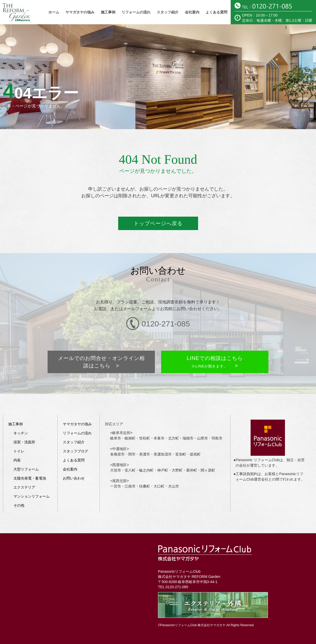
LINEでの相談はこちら (214, 346)
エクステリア (24, 467)
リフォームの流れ (136, 12)
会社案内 (192, 12)
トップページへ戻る (158, 222)
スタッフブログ (76, 430)
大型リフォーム (26, 449)
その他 (19, 485)
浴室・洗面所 (24, 421)
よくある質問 (216, 12)
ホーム (54, 12)
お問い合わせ (74, 458)
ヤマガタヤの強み (80, 12)
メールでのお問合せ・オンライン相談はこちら (102, 346)
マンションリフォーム (32, 476)
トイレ (19, 430)
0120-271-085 (177, 566)
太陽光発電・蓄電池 (30, 458)
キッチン (21, 412)
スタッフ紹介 (168, 12)
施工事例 (108, 12)
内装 (17, 439)
